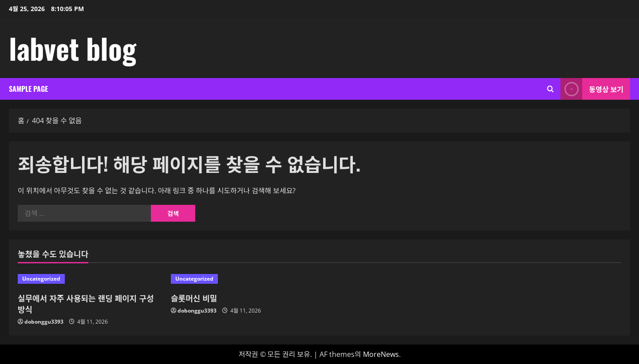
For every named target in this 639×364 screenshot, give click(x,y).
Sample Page (28, 89)
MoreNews (381, 354)
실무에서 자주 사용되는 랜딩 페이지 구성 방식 (86, 303)
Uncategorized (41, 279)
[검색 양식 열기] (550, 89)
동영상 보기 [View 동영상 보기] (592, 89)
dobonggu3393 (44, 322)
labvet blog (73, 48)
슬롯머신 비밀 (194, 298)
